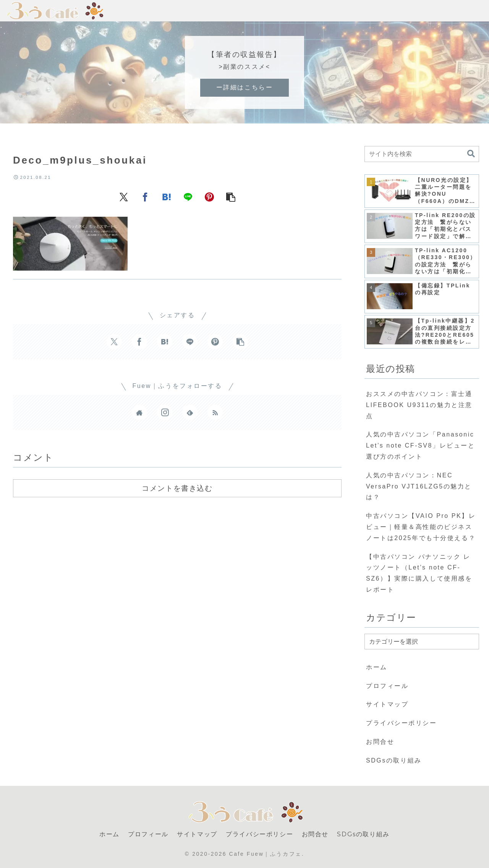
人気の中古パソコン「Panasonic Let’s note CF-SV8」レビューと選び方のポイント (420, 445)
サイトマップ (387, 704)
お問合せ (380, 742)
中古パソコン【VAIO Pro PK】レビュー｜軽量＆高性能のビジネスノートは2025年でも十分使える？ (421, 527)
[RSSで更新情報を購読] (215, 412)
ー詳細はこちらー (244, 87)
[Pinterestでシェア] (209, 197)
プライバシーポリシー (402, 723)
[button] (231, 197)
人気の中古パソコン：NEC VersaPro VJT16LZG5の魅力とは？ (419, 486)
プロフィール (387, 686)
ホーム (377, 667)
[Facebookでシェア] (145, 197)
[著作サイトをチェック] (139, 412)
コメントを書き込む (177, 488)
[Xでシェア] (124, 197)
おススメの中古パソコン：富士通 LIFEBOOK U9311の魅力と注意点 (419, 405)
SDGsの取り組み (394, 760)
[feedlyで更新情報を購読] (190, 412)
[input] (422, 154)
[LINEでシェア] (188, 197)
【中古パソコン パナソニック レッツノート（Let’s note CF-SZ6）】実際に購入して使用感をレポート (419, 573)
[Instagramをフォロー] (165, 412)
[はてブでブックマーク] (167, 197)
